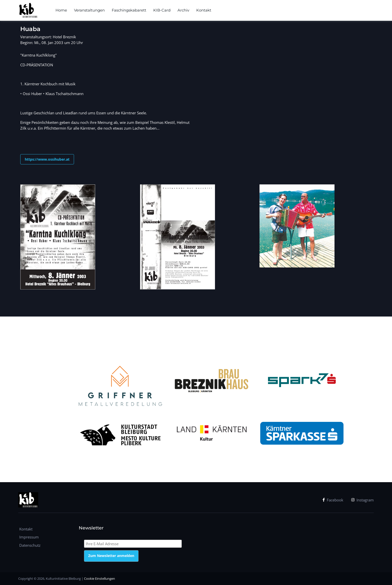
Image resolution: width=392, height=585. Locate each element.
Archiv (183, 10)
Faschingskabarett (129, 10)
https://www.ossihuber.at (47, 159)
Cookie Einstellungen (99, 578)
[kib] (28, 11)
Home (61, 10)
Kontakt (204, 10)
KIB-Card (162, 10)
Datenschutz (30, 545)
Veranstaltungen (89, 10)
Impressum (29, 537)
